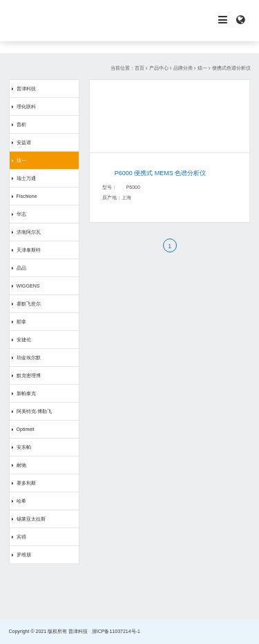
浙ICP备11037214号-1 (116, 631)
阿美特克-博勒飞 (34, 411)
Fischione (27, 196)
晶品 (21, 268)
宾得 (21, 537)
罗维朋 (24, 555)
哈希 (21, 501)
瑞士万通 (26, 178)
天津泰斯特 (29, 250)
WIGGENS (28, 286)
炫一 (202, 68)
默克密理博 (29, 375)
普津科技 (26, 89)
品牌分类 (183, 68)
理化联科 (26, 107)
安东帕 (24, 447)
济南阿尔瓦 (29, 232)
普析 (21, 124)
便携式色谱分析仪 (231, 68)
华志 (21, 214)
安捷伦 (24, 340)
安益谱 (24, 142)
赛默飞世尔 (29, 304)
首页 (140, 68)
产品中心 (159, 68)
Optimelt (26, 429)
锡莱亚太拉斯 (31, 519)
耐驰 (21, 465)
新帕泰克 (26, 393)
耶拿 (21, 322)
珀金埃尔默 (29, 358)
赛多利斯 (26, 483)
